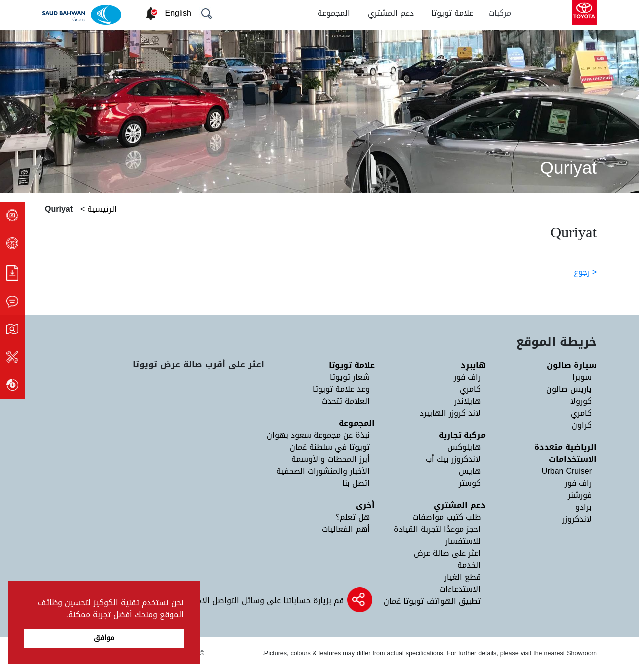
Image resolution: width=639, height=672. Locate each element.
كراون (582, 425)
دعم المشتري (391, 13)
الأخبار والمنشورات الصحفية (323, 471)
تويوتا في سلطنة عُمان (330, 447)
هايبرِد (473, 365)
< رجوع (585, 272)
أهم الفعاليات (346, 529)
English (178, 13)
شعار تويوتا (350, 377)
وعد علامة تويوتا (341, 389)
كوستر (470, 483)
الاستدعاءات (460, 589)
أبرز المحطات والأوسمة (330, 459)
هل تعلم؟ (353, 517)
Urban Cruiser (567, 471)
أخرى (365, 505)
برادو (583, 507)
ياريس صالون (569, 389)
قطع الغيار (463, 577)
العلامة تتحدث (346, 401)
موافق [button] (104, 638)
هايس (470, 471)
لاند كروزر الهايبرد (450, 413)
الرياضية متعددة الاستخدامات (565, 453)
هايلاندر (468, 401)
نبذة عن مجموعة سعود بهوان (318, 435)
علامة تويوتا (452, 13)
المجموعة (334, 13)
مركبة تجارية (462, 435)
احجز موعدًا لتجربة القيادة (437, 529)
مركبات (500, 13)
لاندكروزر (577, 519)
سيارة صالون (572, 365)
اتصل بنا (356, 483)
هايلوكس (464, 447)
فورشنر (580, 495)
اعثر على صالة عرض (447, 553)
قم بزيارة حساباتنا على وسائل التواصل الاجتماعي (258, 600)
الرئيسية (101, 209)
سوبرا (582, 377)
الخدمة (469, 565)
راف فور (578, 483)
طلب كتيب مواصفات (447, 517)
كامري (581, 413)
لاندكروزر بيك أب (453, 459)
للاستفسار (463, 541)
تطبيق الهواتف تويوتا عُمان (432, 601)
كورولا (581, 401)
